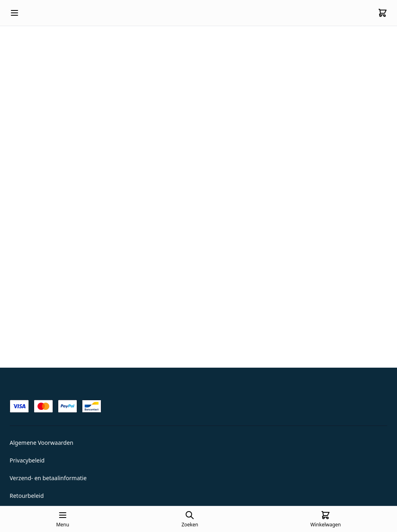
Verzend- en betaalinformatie (48, 478)
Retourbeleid (27, 496)
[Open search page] (190, 519)
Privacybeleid (27, 460)
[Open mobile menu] (14, 13)
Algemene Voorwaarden (41, 443)
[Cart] (383, 13)
